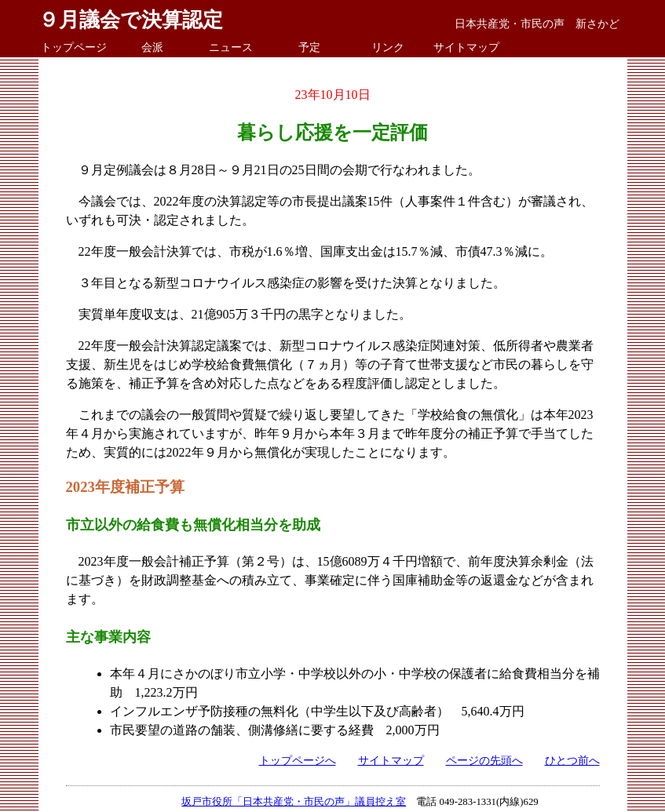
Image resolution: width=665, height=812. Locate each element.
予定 (309, 47)
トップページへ (298, 760)
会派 (152, 47)
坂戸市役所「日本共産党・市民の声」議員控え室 (294, 802)
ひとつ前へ (572, 760)
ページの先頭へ (484, 760)
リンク (388, 47)
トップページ (74, 47)
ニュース (231, 47)
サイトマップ (466, 47)
